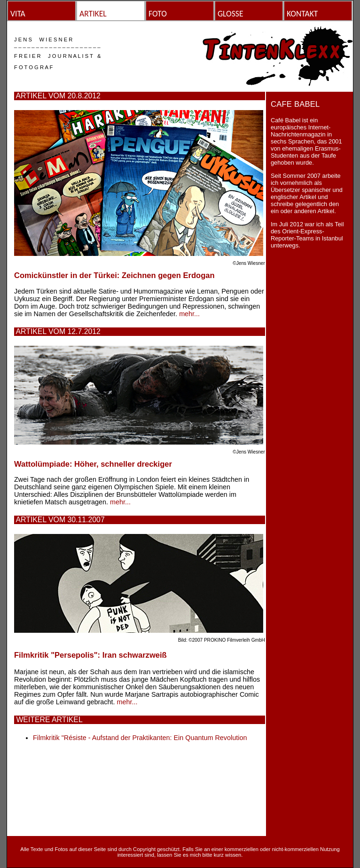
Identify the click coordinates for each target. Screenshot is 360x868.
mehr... (189, 314)
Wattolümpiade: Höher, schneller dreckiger (93, 464)
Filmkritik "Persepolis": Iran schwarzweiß (90, 655)
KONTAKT (302, 14)
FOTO (158, 14)
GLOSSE (231, 14)
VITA (18, 14)
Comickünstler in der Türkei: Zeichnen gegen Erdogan (114, 275)
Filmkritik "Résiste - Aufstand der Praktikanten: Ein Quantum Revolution (140, 738)
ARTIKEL (93, 14)
